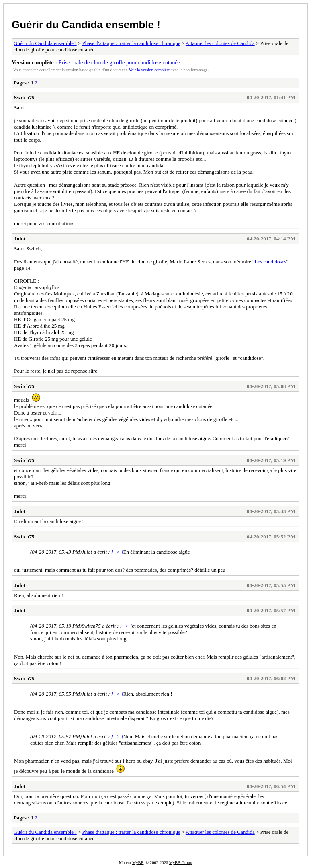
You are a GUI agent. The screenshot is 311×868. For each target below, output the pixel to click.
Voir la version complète (149, 70)
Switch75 (24, 97)
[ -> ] (117, 552)
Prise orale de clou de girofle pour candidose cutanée (120, 62)
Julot (20, 239)
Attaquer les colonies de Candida (220, 43)
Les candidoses (270, 262)
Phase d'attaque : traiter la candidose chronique (131, 43)
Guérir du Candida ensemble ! (86, 25)
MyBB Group (181, 863)
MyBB (138, 863)
